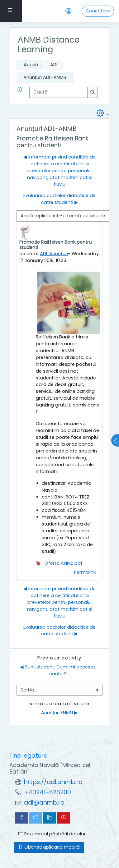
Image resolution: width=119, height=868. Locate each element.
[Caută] (58, 92)
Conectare (98, 11)
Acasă (31, 65)
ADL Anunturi (54, 254)
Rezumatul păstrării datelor (52, 834)
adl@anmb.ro (44, 803)
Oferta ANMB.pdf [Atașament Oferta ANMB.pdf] (59, 563)
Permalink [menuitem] (85, 572)
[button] (21, 92)
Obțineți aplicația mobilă (49, 847)
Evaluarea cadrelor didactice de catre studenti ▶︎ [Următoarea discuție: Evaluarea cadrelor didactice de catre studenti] (60, 199)
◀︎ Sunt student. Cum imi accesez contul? (58, 670)
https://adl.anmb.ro (53, 782)
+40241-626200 (48, 792)
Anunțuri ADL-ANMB (45, 77)
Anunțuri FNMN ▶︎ (60, 713)
